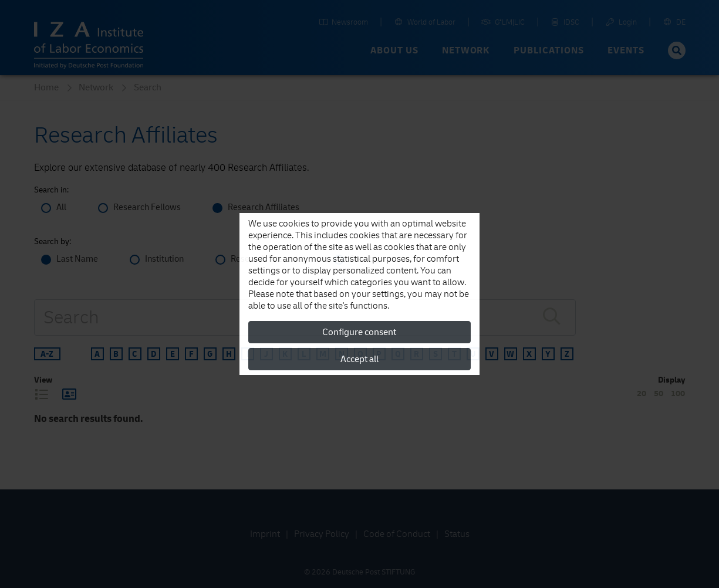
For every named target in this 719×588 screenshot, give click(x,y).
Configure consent (359, 332)
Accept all (359, 359)
